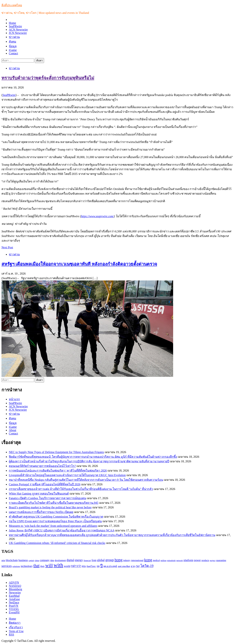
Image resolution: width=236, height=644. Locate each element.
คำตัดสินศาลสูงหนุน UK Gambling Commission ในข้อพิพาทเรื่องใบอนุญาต (56, 517)
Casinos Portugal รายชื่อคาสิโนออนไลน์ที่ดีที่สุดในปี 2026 (45, 484)
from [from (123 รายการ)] (94, 560)
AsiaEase (14, 599)
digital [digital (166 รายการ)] (70, 560)
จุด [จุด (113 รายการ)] (98, 566)
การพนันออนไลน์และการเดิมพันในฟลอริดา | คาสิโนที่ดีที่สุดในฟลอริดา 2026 (58, 471)
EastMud (14, 596)
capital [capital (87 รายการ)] (31, 560)
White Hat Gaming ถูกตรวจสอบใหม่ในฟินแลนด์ (39, 494)
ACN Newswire (18, 30)
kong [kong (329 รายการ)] (148, 560)
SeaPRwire (15, 26)
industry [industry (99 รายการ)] (127, 560)
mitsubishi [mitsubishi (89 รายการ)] (171, 560)
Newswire (15, 592)
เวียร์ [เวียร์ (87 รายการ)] (138, 566)
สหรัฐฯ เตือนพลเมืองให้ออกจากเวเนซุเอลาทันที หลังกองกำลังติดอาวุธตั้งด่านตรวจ (79, 264)
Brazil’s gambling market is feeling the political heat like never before (50, 507)
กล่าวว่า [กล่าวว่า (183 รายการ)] (76, 566)
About (13, 430)
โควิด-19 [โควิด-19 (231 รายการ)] (147, 566)
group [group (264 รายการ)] (110, 560)
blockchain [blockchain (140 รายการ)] (12, 560)
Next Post (7, 247)
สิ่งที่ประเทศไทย (12, 5)
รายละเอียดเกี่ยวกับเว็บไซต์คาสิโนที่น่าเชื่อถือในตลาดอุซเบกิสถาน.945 (54, 503)
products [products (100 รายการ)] (205, 560)
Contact (13, 53)
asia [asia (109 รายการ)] (3, 560)
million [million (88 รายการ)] (164, 560)
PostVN (14, 606)
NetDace (14, 602)
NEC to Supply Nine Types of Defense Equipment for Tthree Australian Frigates (56, 452)
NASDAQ (15, 586)
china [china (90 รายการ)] (37, 560)
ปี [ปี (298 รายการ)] (101, 566)
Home (12, 23)
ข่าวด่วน (14, 37)
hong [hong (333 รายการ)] (118, 560)
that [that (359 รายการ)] (36, 566)
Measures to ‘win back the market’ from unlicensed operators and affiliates (53, 526)
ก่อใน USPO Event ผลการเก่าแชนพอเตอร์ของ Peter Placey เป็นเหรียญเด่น (55, 521)
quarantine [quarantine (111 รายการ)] (221, 560)
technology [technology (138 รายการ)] (27, 566)
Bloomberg (15, 589)
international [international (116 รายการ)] (137, 560)
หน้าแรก (14, 399)
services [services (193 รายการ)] (7, 566)
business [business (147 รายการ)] (23, 560)
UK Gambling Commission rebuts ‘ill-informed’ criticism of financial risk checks (57, 543)
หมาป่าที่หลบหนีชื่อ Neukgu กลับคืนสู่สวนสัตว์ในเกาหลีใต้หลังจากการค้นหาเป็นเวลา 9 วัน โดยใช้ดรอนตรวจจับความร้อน (86, 480)
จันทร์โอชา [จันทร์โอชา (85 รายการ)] (91, 566)
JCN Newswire (18, 33)
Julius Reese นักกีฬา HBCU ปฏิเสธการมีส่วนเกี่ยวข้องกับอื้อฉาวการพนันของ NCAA (61, 530)
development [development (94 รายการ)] (60, 560)
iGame (13, 50)
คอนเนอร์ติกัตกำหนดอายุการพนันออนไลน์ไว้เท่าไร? (42, 466)
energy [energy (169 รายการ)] (79, 560)
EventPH (14, 612)
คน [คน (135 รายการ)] (84, 566)
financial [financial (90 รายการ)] (87, 560)
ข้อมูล (13, 46)
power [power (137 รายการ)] (197, 560)
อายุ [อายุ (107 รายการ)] (133, 566)
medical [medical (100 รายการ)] (156, 560)
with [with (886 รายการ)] (58, 565)
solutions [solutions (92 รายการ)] (16, 566)
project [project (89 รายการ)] (213, 560)
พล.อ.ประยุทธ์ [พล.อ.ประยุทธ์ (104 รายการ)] (110, 566)
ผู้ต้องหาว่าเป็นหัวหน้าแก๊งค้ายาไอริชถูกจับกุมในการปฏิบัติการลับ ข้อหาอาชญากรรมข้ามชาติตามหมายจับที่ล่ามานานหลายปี (89, 461)
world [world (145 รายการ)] (67, 566)
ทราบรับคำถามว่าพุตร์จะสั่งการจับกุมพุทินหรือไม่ (48, 78)
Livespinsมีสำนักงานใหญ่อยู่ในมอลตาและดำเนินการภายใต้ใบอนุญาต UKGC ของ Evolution (67, 475)
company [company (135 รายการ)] (45, 560)
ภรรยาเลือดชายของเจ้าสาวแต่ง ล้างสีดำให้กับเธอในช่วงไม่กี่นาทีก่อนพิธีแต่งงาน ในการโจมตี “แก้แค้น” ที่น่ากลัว (81, 489)
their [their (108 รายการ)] (42, 566)
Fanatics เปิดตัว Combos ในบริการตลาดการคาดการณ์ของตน (47, 498)
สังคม (13, 42)
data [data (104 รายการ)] (52, 560)
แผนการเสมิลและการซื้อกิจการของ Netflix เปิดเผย (41, 512)
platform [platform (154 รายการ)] (188, 560)
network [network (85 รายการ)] (180, 560)
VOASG (14, 609)
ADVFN (14, 583)
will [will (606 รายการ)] (49, 565)
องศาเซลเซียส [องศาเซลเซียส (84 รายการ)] (124, 566)
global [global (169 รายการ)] (101, 560)
